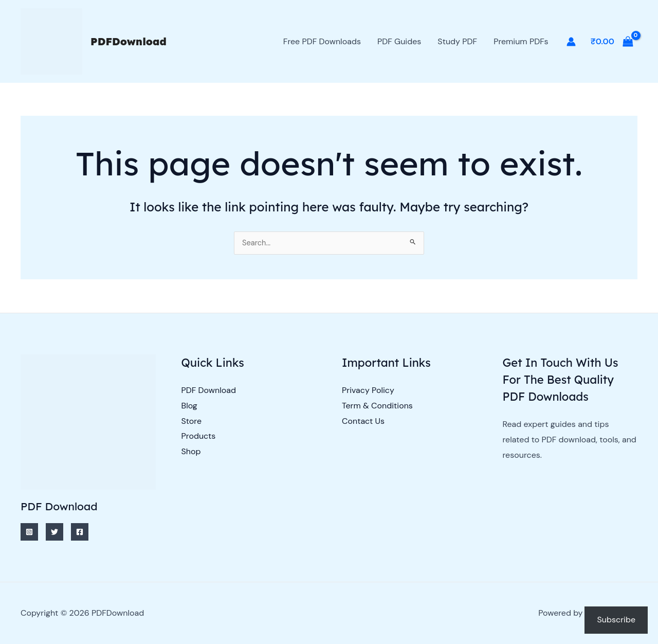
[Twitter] (54, 532)
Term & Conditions (377, 406)
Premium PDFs (521, 41)
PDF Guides (399, 41)
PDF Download (209, 391)
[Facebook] (80, 532)
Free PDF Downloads (322, 41)
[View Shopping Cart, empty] (612, 42)
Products (199, 436)
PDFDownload (129, 41)
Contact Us (363, 421)
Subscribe (616, 620)
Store (192, 421)
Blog (189, 406)
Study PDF (457, 41)
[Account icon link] (571, 42)
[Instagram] (29, 532)
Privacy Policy (368, 391)
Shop (191, 452)
